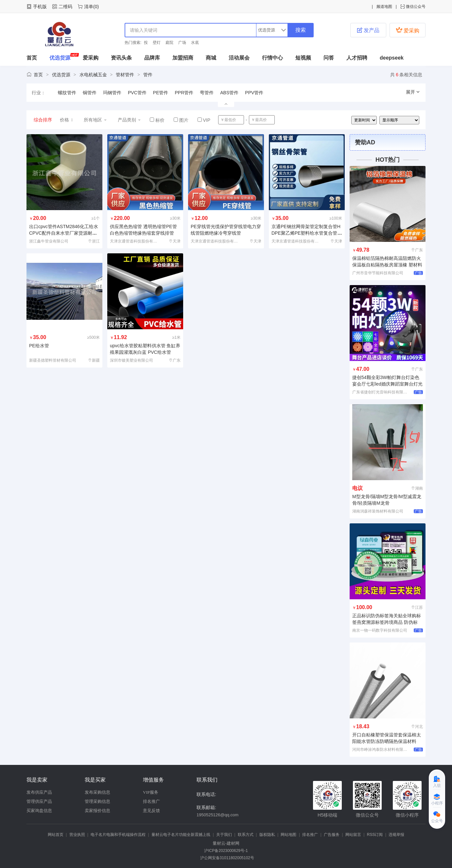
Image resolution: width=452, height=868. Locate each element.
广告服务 (332, 835)
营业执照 (77, 835)
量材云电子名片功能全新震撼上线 (181, 835)
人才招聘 (357, 58)
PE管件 (161, 93)
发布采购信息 (97, 792)
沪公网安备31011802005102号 (226, 858)
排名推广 (151, 801)
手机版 (40, 7)
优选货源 (60, 58)
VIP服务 (151, 792)
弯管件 (207, 93)
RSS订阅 (375, 835)
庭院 (169, 43)
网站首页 (56, 835)
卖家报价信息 (97, 811)
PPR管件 (184, 93)
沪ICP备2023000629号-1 (226, 851)
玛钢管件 (112, 93)
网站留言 (353, 835)
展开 (413, 92)
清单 (89, 7)
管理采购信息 (97, 801)
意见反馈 (151, 811)
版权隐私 (267, 835)
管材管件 (125, 75)
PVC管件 (137, 93)
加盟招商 (183, 58)
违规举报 (396, 835)
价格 (67, 120)
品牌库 (152, 58)
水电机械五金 (93, 75)
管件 (148, 75)
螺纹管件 (67, 93)
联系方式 (246, 835)
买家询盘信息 (39, 811)
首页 (32, 58)
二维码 (65, 7)
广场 (182, 43)
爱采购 (408, 30)
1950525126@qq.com (217, 815)
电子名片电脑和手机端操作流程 (118, 835)
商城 (211, 58)
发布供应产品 (39, 792)
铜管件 (90, 93)
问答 (329, 58)
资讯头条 (121, 58)
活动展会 (239, 58)
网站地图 (288, 835)
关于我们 (224, 835)
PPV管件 (254, 93)
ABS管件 (229, 93)
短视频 (303, 58)
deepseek (392, 58)
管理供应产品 (39, 801)
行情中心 (272, 58)
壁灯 (157, 43)
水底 (195, 43)
